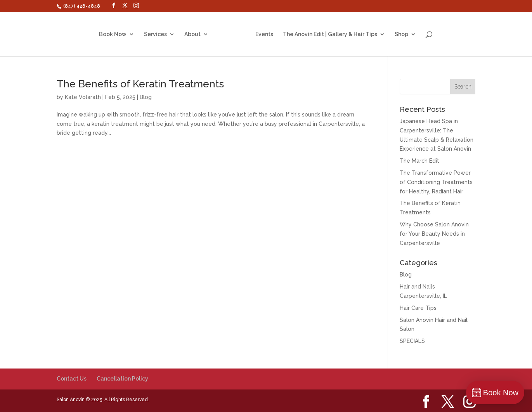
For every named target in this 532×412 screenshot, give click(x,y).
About (195, 34)
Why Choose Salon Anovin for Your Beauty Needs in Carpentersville (434, 234)
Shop (399, 34)
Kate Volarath (83, 97)
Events (262, 34)
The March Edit (419, 161)
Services (158, 34)
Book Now (115, 34)
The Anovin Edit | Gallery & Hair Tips (327, 34)
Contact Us (72, 379)
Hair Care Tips (418, 308)
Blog (146, 97)
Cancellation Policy (122, 379)
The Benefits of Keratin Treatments (140, 84)
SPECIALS (412, 341)
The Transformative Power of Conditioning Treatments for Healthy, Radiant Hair (436, 182)
